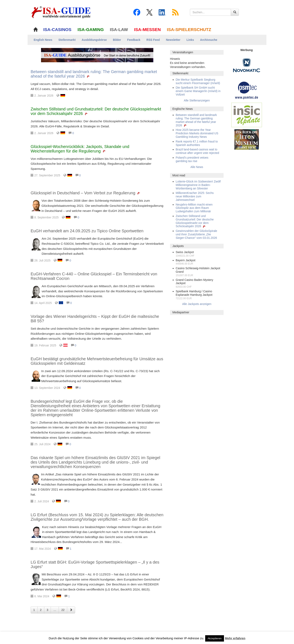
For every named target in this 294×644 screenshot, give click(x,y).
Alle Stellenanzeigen (197, 100)
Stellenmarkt (67, 40)
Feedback (134, 40)
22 (63, 610)
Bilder (117, 40)
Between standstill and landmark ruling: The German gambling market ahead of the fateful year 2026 (196, 120)
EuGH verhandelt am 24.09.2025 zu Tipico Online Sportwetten (87, 231)
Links (190, 40)
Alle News (197, 167)
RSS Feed (153, 40)
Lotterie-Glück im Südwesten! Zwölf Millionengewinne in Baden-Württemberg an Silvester (198, 185)
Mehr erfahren (235, 638)
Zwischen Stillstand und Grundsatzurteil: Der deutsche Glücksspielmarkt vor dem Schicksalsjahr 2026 (195, 221)
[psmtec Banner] (247, 90)
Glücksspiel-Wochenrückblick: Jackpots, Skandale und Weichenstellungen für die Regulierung (80, 149)
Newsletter (173, 40)
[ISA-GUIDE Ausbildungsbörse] (97, 55)
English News (43, 40)
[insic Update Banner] (247, 115)
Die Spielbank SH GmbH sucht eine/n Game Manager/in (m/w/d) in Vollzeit (198, 91)
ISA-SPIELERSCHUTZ (189, 29)
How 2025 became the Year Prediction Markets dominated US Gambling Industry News (197, 133)
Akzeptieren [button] (215, 638)
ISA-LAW (119, 29)
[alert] (197, 63)
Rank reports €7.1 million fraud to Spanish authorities (197, 143)
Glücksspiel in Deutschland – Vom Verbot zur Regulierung (86, 193)
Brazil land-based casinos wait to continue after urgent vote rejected (197, 151)
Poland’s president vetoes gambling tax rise (192, 159)
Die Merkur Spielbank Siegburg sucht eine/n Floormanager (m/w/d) (198, 81)
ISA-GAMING (91, 29)
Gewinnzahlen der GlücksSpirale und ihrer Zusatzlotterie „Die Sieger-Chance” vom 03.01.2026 (197, 234)
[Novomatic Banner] (247, 65)
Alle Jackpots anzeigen (197, 304)
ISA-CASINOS (57, 29)
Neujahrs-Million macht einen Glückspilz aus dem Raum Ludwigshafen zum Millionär (194, 208)
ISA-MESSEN (148, 29)
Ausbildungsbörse (94, 40)
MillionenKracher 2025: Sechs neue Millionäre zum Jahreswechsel (195, 196)
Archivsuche (209, 40)
